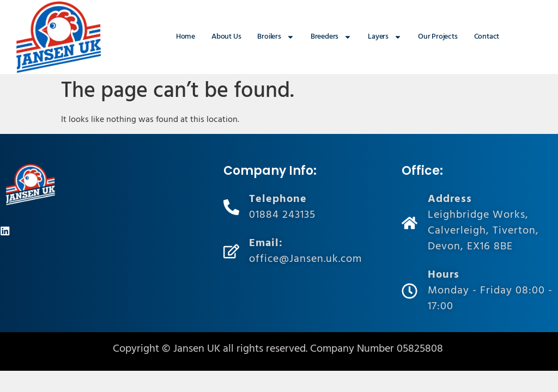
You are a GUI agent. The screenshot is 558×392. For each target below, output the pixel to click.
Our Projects (438, 37)
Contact (487, 37)
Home (186, 37)
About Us (226, 37)
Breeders (331, 37)
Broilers (275, 37)
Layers (385, 37)
